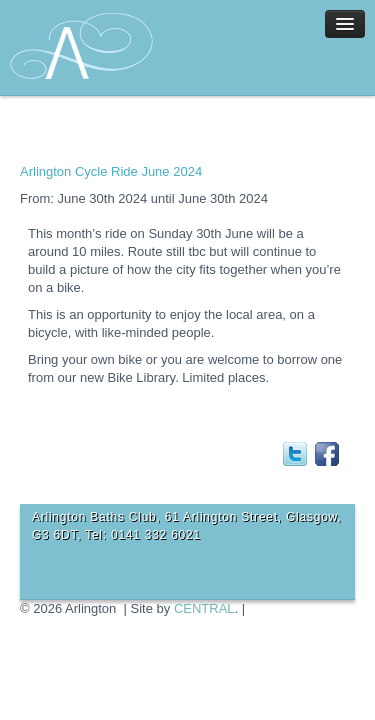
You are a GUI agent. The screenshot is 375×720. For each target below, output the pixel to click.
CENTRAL (204, 608)
